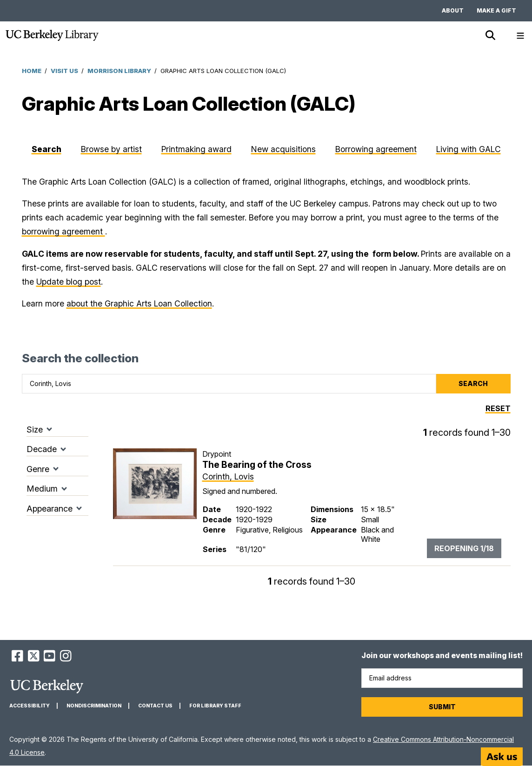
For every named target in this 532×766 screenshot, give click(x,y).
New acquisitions (283, 149)
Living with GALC (469, 149)
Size (35, 430)
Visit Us (64, 71)
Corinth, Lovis (228, 476)
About (453, 10)
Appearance (50, 509)
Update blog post (69, 282)
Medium (42, 489)
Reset (498, 408)
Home (32, 71)
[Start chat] (502, 757)
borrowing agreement (63, 231)
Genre (38, 469)
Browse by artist (111, 149)
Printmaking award (196, 149)
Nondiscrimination (94, 706)
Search (47, 149)
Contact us (155, 706)
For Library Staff (215, 706)
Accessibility (30, 706)
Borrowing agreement (376, 149)
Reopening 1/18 (464, 548)
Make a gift (496, 10)
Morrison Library (119, 71)
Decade (42, 449)
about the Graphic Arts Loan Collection (139, 303)
